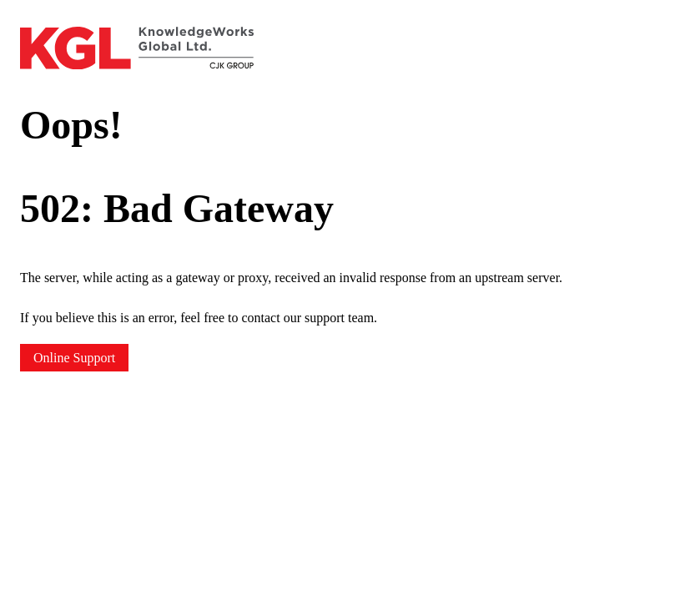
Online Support (74, 358)
